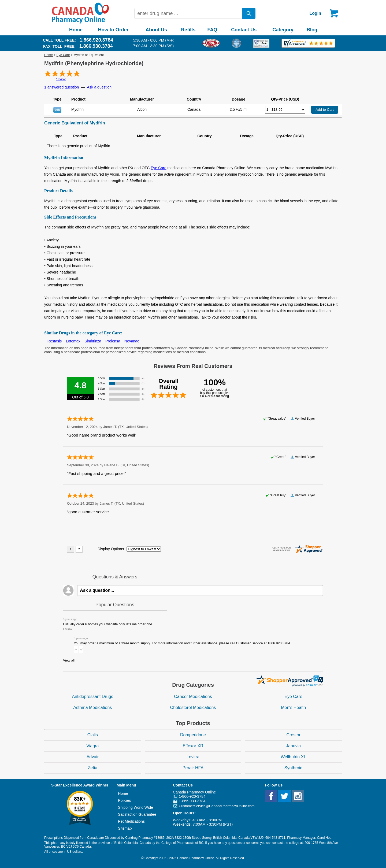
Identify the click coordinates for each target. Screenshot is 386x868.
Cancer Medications (193, 697)
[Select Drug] (285, 110)
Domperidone (193, 735)
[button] (76, 649)
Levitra (193, 757)
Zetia (93, 768)
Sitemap (125, 828)
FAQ (212, 30)
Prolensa (113, 341)
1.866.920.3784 (96, 40)
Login (315, 13)
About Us (156, 30)
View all (69, 660)
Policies (124, 800)
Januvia (293, 746)
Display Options (111, 549)
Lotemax (73, 341)
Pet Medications (131, 821)
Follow (68, 629)
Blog (312, 30)
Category (283, 30)
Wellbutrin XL (293, 757)
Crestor (293, 735)
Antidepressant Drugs (92, 697)
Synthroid (294, 768)
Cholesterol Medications (193, 708)
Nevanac (132, 341)
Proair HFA (193, 768)
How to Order (113, 30)
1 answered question (62, 87)
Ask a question (99, 87)
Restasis (55, 341)
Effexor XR (193, 746)
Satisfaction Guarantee (137, 814)
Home (76, 30)
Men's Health (293, 708)
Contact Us (244, 30)
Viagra (92, 746)
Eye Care (63, 55)
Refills (188, 30)
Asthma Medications (92, 708)
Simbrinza (93, 341)
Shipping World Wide (135, 807)
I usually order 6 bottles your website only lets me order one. (108, 624)
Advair (93, 757)
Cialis (93, 735)
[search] (249, 13)
